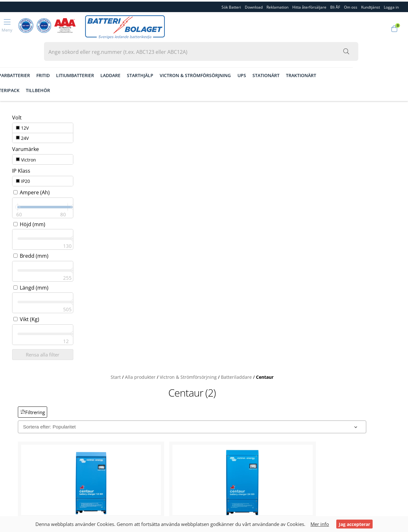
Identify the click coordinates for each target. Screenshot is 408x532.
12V (18, 100)
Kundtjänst (371, 6)
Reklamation (277, 6)
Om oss (351, 6)
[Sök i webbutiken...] (367, 28)
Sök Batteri (231, 6)
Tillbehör (98, 70)
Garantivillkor (24, 418)
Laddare (171, 55)
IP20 (19, 147)
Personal (19, 390)
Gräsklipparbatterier (64, 55)
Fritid (103, 55)
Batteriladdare (287, 101)
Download (254, 6)
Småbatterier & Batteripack (46, 70)
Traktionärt (361, 55)
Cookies (18, 425)
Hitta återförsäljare (309, 6)
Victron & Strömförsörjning (256, 55)
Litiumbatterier (135, 55)
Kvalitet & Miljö (26, 397)
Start (166, 101)
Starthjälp (201, 55)
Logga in (18, 439)
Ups (302, 55)
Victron (22, 128)
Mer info (321, 524)
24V (18, 109)
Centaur (315, 101)
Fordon (22, 55)
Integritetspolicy (27, 432)
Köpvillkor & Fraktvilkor (35, 411)
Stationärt (326, 55)
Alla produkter (191, 101)
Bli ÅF (335, 6)
